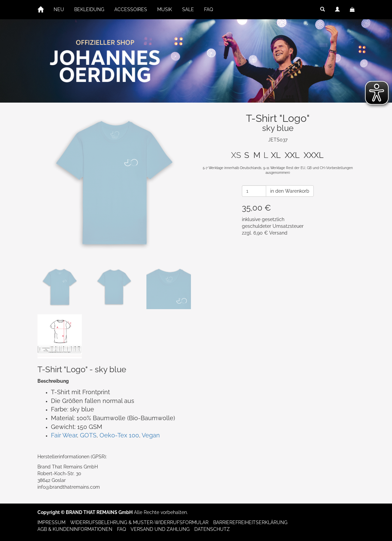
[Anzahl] (254, 191)
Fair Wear (64, 435)
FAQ (208, 9)
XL (276, 155)
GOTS (88, 435)
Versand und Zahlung (160, 529)
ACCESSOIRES (131, 9)
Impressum (51, 522)
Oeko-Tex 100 (119, 435)
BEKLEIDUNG (89, 9)
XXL (292, 155)
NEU (59, 9)
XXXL (314, 155)
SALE (188, 9)
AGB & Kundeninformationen (75, 529)
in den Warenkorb (290, 191)
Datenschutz (212, 529)
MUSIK (165, 9)
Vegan (151, 435)
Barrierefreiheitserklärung (250, 522)
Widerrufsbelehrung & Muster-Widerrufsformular (139, 522)
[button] (323, 9)
